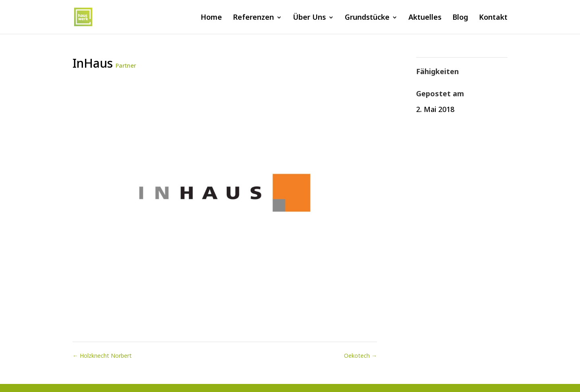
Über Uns (309, 18)
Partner (126, 65)
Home (211, 18)
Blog (460, 18)
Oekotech (360, 356)
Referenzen (253, 18)
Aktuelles (425, 18)
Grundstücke (367, 18)
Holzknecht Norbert (102, 356)
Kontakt (493, 18)
